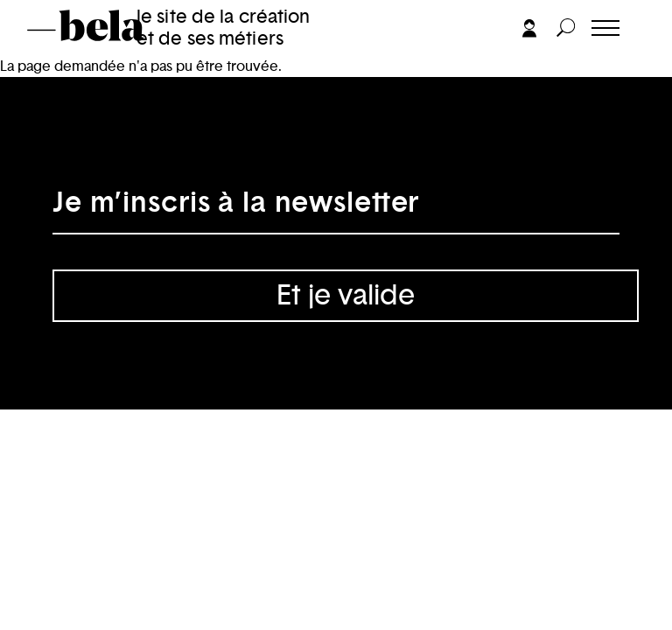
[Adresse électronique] (336, 208)
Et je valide (346, 296)
